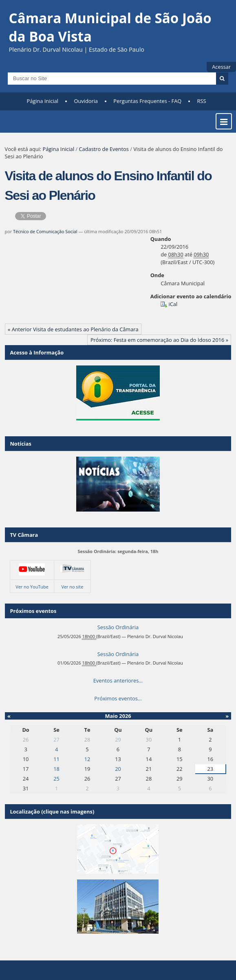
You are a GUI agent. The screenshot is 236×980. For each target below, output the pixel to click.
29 (118, 739)
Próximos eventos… (118, 698)
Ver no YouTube (32, 587)
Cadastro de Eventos (104, 149)
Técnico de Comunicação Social (45, 231)
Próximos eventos (33, 611)
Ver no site (72, 587)
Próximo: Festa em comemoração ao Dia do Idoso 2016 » (159, 340)
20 (118, 769)
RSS (202, 101)
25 (56, 779)
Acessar (221, 67)
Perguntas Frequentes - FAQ (147, 101)
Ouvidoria (86, 101)
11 (56, 759)
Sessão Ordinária (118, 627)
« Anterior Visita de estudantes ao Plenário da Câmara (73, 329)
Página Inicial (42, 101)
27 (56, 739)
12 (87, 759)
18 (56, 769)
